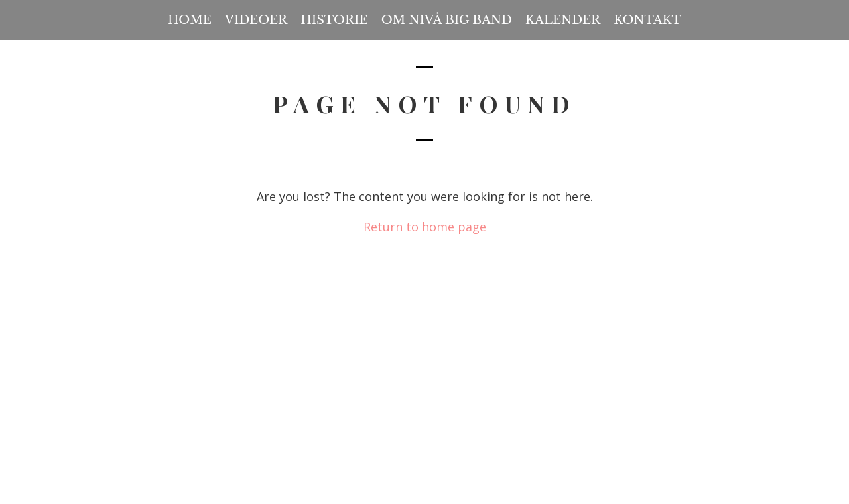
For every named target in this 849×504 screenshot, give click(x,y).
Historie (334, 20)
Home (190, 20)
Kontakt (647, 20)
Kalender (563, 20)
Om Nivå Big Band (447, 20)
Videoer (256, 20)
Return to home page (425, 227)
